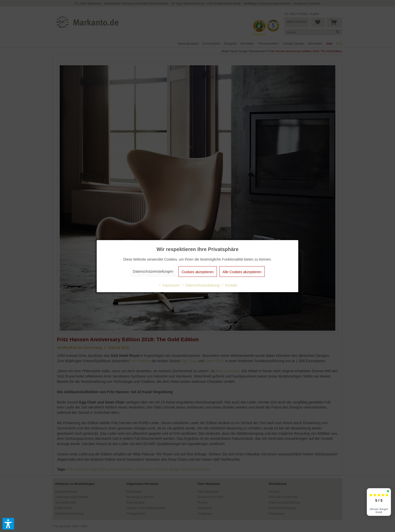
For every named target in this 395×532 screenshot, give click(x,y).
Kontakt (229, 285)
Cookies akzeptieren (198, 272)
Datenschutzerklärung (200, 285)
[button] (8, 524)
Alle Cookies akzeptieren (242, 272)
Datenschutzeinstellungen (153, 271)
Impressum (169, 285)
